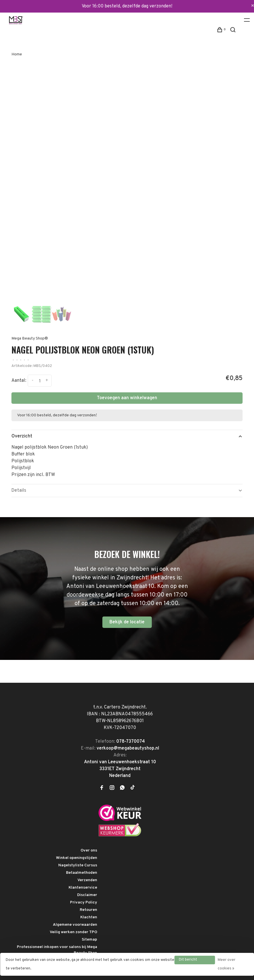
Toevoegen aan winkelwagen (127, 398)
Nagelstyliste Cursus (78, 865)
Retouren (88, 910)
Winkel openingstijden (77, 858)
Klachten (89, 917)
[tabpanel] (127, 184)
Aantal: (19, 381)
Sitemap (89, 940)
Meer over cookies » (227, 964)
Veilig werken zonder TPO (73, 932)
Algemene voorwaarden (75, 925)
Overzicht (22, 436)
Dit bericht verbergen (188, 961)
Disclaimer (87, 895)
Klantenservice (83, 888)
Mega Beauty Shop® (30, 339)
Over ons (89, 851)
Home (17, 54)
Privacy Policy (84, 902)
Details (19, 491)
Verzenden (87, 880)
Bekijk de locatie (127, 622)
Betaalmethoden (82, 873)
